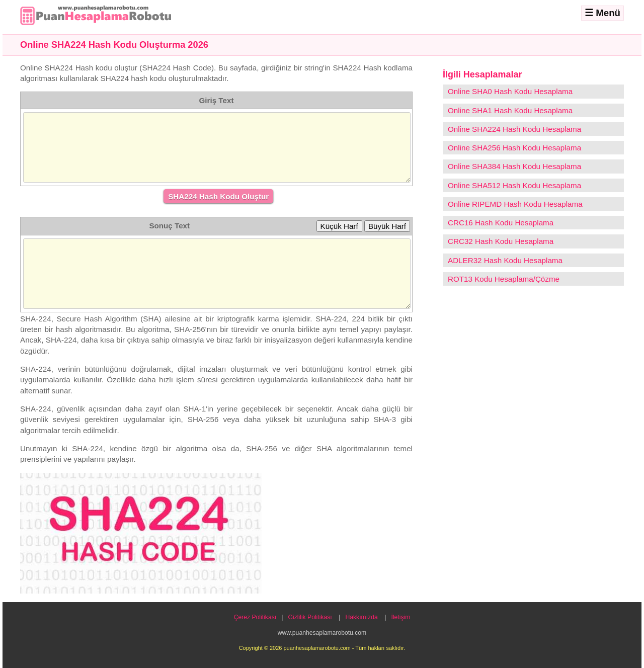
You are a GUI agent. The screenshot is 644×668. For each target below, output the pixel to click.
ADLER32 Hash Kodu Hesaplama (505, 260)
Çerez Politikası (255, 617)
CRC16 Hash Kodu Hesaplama (501, 223)
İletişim (401, 617)
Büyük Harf (387, 226)
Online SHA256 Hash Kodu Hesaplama (514, 148)
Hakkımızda (362, 617)
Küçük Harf (339, 226)
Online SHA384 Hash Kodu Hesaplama (514, 166)
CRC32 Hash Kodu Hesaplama (501, 241)
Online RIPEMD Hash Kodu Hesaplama (515, 204)
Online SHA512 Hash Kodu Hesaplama (514, 185)
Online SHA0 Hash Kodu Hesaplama (510, 91)
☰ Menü (602, 13)
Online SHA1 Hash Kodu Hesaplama (510, 110)
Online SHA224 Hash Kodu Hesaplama (514, 129)
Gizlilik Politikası (310, 617)
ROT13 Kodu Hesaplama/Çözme (504, 279)
